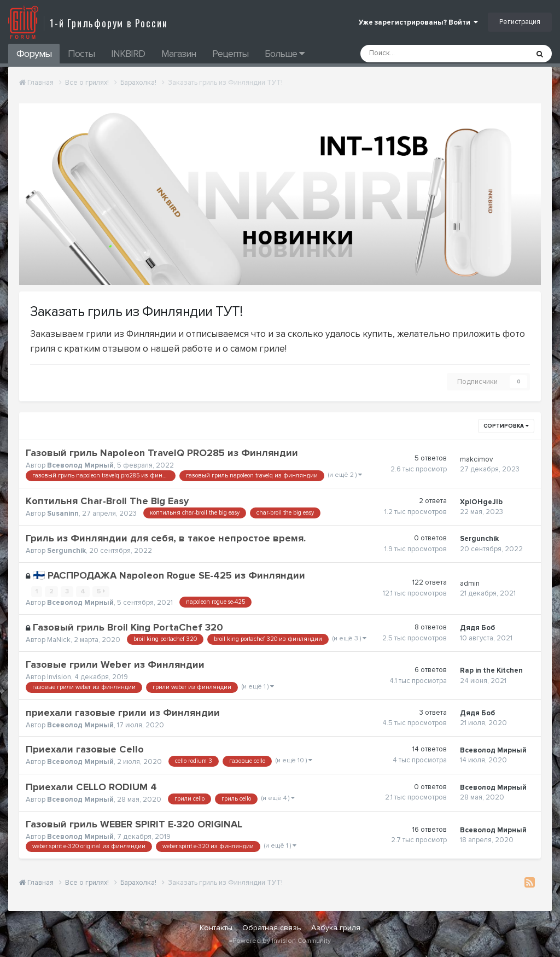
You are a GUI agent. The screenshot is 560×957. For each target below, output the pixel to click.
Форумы (34, 54)
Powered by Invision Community (282, 941)
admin (470, 583)
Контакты (216, 928)
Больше (284, 54)
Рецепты (230, 54)
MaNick (59, 640)
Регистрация (520, 22)
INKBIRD (128, 54)
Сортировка (506, 426)
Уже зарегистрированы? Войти (418, 22)
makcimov (476, 459)
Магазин (179, 54)
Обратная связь (272, 928)
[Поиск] (415, 54)
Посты (81, 54)
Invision (59, 677)
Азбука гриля (336, 928)
